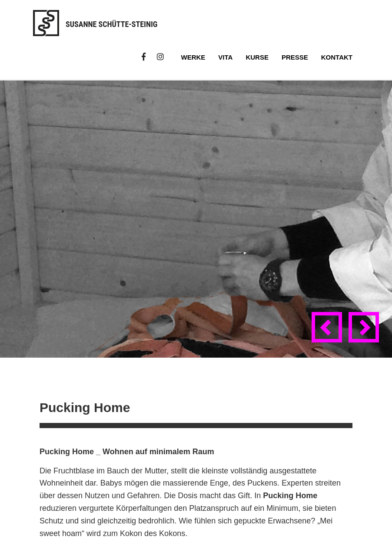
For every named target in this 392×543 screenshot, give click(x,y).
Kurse (257, 57)
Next (365, 335)
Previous (329, 335)
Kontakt (337, 57)
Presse (295, 57)
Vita (225, 57)
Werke (193, 57)
